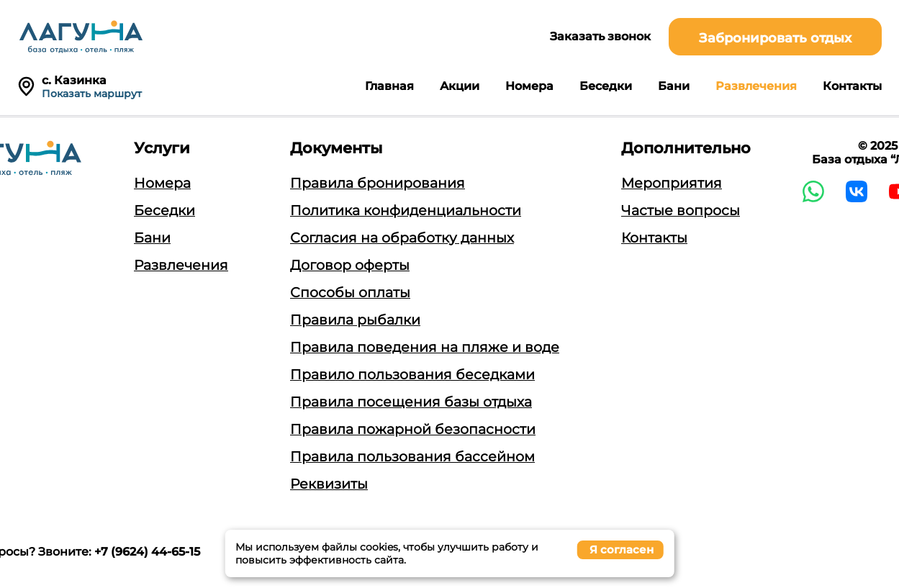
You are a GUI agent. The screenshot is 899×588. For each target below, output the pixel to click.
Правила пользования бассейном (412, 457)
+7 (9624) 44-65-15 (147, 552)
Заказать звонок (600, 36)
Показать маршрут (92, 94)
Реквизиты (329, 484)
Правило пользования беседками (412, 375)
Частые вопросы (681, 211)
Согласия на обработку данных (402, 238)
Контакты (852, 86)
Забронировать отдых (775, 38)
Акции (460, 86)
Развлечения (756, 86)
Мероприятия (672, 183)
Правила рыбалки (355, 320)
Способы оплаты (350, 293)
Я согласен (622, 549)
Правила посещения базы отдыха (411, 402)
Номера (529, 86)
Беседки (606, 86)
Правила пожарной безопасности (413, 429)
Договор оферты (350, 265)
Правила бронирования (378, 183)
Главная (389, 86)
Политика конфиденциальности (406, 211)
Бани (674, 86)
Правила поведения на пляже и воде (425, 347)
